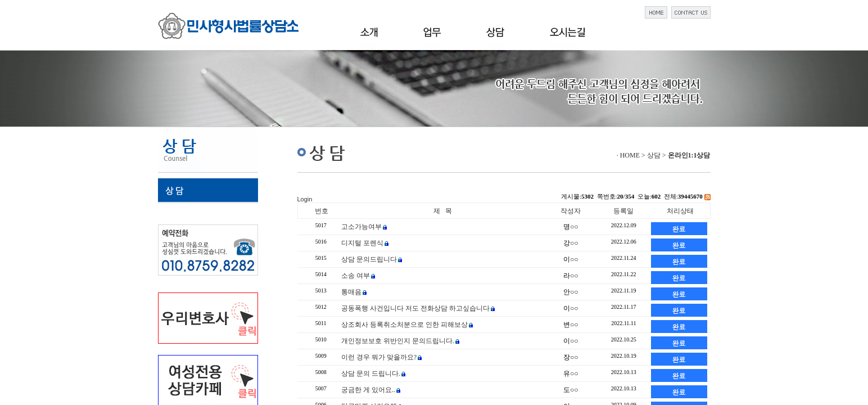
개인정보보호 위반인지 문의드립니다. (398, 341)
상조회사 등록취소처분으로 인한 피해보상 (404, 325)
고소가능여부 (361, 227)
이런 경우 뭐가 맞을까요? (379, 357)
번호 (322, 211)
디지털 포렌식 (362, 243)
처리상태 (680, 211)
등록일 (623, 211)
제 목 (443, 211)
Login (305, 199)
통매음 (351, 292)
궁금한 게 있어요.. (368, 390)
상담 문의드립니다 (369, 259)
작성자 (571, 211)
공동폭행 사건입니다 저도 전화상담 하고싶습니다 (415, 308)
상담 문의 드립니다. (371, 373)
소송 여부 (356, 276)
